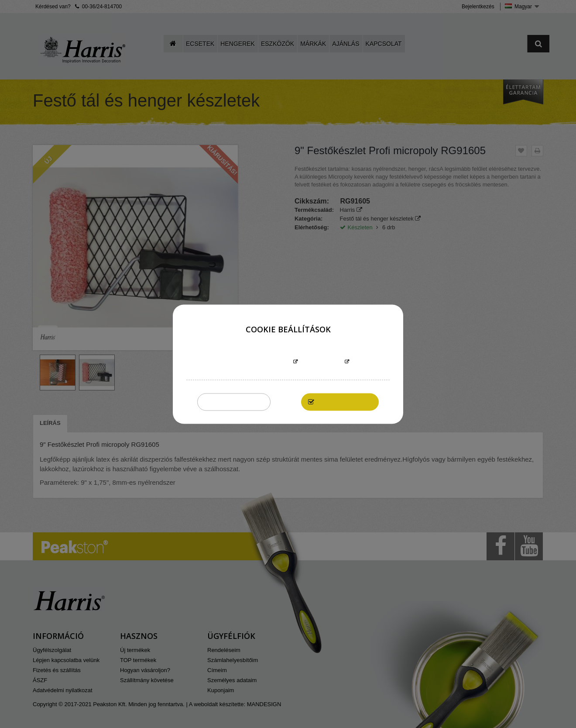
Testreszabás (321, 362)
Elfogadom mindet (345, 402)
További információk (259, 362)
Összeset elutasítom (234, 402)
